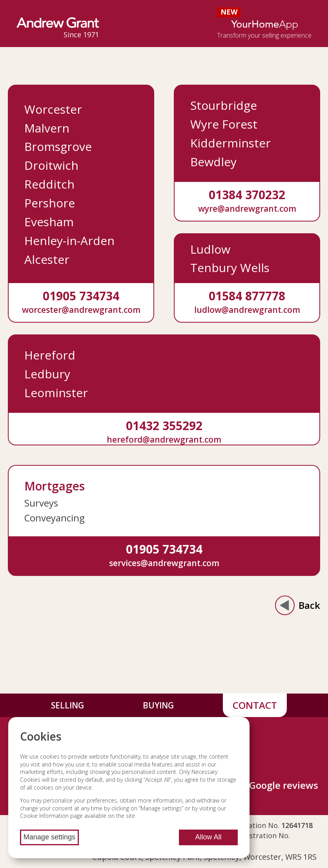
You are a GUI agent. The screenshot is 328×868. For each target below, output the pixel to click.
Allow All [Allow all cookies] (208, 837)
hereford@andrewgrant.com (164, 439)
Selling (67, 705)
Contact (255, 705)
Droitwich (51, 165)
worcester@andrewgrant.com (81, 310)
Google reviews (284, 785)
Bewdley (213, 162)
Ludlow (210, 249)
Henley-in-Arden (69, 241)
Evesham (49, 222)
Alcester (47, 259)
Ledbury (47, 374)
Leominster (56, 393)
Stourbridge (224, 105)
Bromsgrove (58, 146)
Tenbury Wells (230, 268)
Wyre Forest (224, 124)
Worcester (53, 109)
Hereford (50, 355)
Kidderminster (231, 143)
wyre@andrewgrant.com (247, 208)
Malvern (47, 128)
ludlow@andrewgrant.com (247, 310)
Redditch (49, 184)
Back (298, 605)
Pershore (50, 203)
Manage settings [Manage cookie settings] (49, 837)
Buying (158, 705)
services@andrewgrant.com (164, 563)
